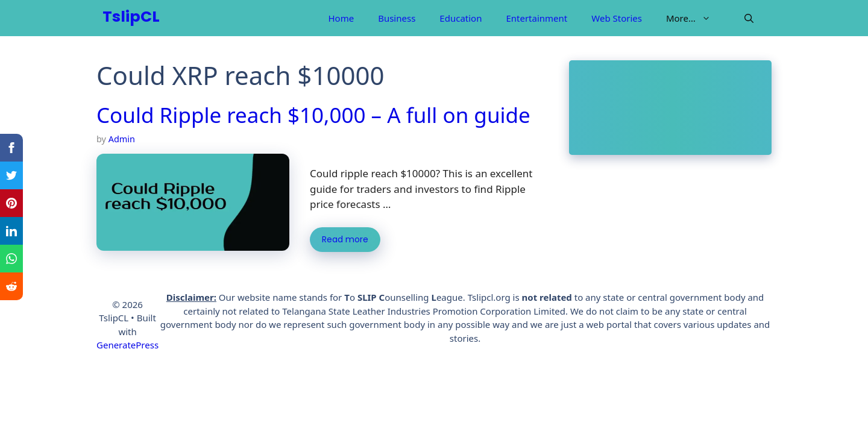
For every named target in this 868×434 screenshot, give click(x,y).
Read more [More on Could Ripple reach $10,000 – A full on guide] (345, 240)
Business (397, 18)
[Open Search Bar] (749, 18)
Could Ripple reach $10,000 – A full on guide (313, 115)
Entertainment (536, 18)
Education (461, 18)
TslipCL (131, 18)
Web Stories (617, 18)
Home (341, 18)
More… (694, 18)
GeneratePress (127, 345)
